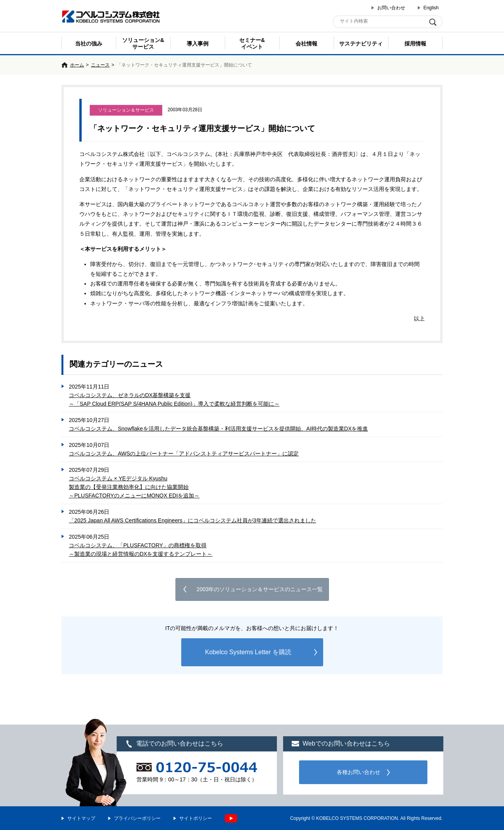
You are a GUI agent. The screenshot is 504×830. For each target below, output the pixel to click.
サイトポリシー (196, 818)
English (431, 8)
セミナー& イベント (252, 43)
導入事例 (198, 44)
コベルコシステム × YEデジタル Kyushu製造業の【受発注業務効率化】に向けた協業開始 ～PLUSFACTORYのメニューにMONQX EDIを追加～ (134, 487)
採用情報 (415, 44)
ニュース (100, 65)
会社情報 (306, 44)
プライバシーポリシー (137, 818)
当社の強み (89, 44)
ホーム (77, 65)
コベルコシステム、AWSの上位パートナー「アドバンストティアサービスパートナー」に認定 (184, 454)
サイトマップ (81, 818)
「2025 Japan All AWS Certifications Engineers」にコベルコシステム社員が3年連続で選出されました (192, 520)
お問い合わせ (391, 8)
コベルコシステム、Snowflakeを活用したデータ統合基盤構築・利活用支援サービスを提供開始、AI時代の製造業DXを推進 (218, 429)
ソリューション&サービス (143, 43)
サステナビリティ (361, 44)
